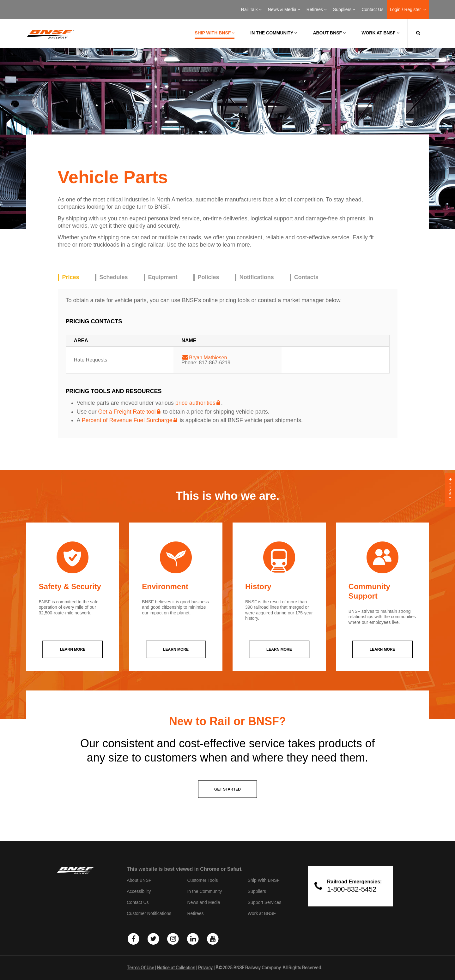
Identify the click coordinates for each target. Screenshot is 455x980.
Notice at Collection (176, 968)
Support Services (265, 902)
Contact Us (372, 9)
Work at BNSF (380, 33)
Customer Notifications (149, 913)
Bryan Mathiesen (208, 358)
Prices (71, 277)
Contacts (306, 277)
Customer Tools (202, 880)
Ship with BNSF (215, 33)
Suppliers (344, 9)
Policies (209, 277)
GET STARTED (227, 789)
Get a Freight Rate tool (127, 412)
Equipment (163, 277)
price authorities (195, 403)
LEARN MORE (73, 649)
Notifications (257, 277)
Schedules (114, 277)
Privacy (205, 968)
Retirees (317, 9)
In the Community (274, 33)
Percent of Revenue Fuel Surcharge (127, 420)
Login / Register (408, 9)
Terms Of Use (140, 968)
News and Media (203, 902)
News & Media (284, 9)
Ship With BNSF (264, 880)
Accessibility (139, 891)
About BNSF (329, 33)
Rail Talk (251, 9)
